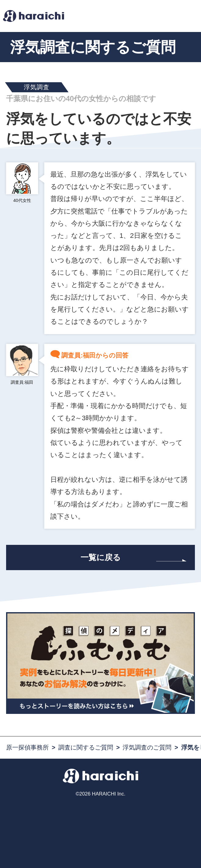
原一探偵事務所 (27, 747)
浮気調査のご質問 (147, 747)
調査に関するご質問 (86, 747)
